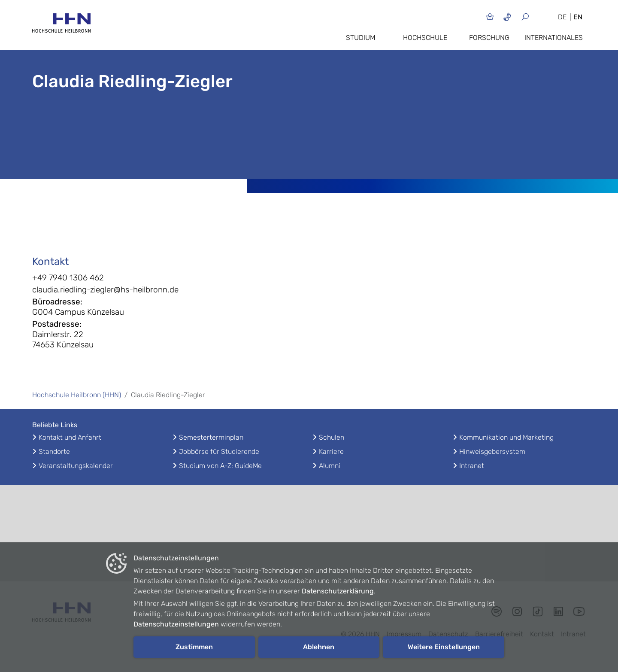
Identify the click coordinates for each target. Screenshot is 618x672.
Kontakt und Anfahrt (70, 437)
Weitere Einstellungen (444, 647)
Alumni (330, 466)
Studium (360, 38)
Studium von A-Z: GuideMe (220, 466)
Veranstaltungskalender (76, 466)
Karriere (331, 452)
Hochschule (425, 38)
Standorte (54, 452)
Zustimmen (194, 647)
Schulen (332, 437)
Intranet (472, 466)
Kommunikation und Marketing (506, 437)
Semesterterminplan (211, 437)
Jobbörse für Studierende (219, 452)
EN (578, 17)
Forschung (489, 38)
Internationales (554, 38)
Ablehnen (319, 647)
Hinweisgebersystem (492, 452)
